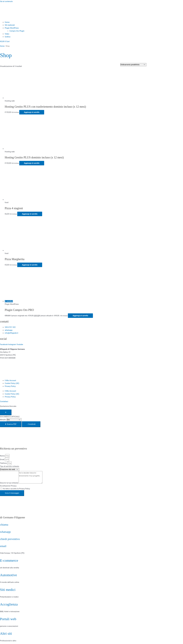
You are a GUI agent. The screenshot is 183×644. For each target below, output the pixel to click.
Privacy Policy (10, 386)
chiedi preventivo (10, 539)
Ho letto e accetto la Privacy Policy (16, 489)
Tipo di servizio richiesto (10, 466)
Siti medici (8, 590)
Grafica (8, 37)
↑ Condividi (31, 424)
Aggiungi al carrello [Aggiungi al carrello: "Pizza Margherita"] (30, 265)
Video (7, 34)
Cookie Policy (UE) (12, 383)
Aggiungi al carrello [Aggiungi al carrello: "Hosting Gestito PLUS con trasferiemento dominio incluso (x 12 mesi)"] (32, 112)
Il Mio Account (10, 380)
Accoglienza (9, 604)
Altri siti (6, 633)
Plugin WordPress (12, 28)
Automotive (8, 575)
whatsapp (5, 532)
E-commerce (9, 560)
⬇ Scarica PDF (11, 424)
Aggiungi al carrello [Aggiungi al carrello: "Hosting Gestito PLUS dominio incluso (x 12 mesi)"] (32, 163)
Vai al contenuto (6, 1)
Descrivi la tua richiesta (9, 483)
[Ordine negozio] (133, 65)
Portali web (8, 619)
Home (7, 22)
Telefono (4, 463)
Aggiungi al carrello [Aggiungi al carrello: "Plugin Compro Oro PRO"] (80, 316)
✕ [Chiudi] (6, 412)
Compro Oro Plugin (17, 31)
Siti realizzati (10, 25)
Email (2, 459)
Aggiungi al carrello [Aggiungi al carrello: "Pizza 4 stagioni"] (30, 214)
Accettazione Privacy (8, 486)
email (3, 546)
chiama (4, 525)
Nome (3, 456)
